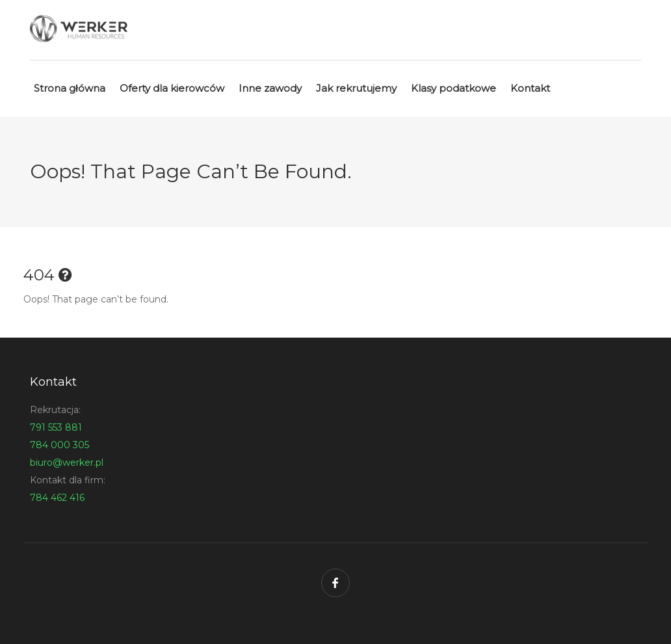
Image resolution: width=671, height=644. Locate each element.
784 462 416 (57, 498)
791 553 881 (56, 427)
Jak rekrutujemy (356, 88)
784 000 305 (59, 445)
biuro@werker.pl (67, 463)
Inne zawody (270, 88)
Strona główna (70, 88)
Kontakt (530, 88)
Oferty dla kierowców (172, 88)
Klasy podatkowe (454, 88)
